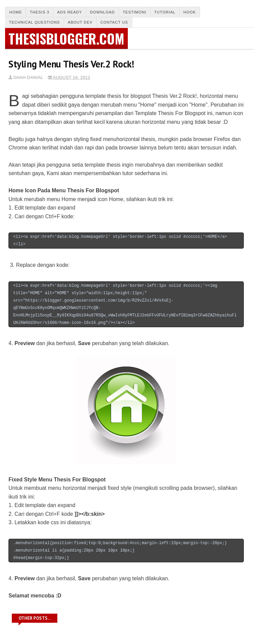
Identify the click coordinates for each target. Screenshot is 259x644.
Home (16, 12)
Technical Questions (35, 22)
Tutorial (165, 12)
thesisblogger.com (66, 38)
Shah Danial (28, 77)
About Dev (80, 22)
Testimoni (135, 12)
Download (103, 12)
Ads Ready (70, 12)
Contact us (114, 22)
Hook (190, 12)
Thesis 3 (39, 12)
